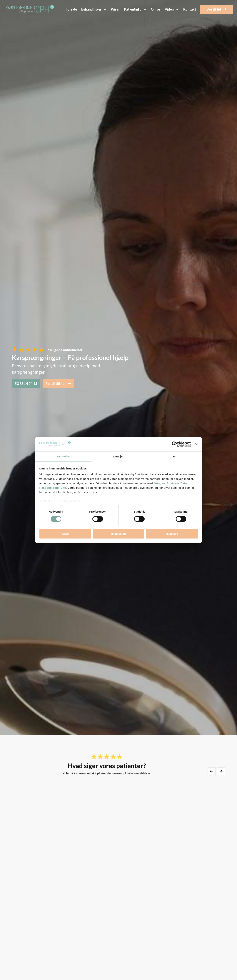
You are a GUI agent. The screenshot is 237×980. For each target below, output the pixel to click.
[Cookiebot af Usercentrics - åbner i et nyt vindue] (175, 444)
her (80, 501)
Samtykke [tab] (63, 456)
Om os (156, 9)
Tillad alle (172, 534)
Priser (115, 9)
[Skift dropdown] (105, 9)
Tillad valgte (118, 534)
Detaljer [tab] (118, 456)
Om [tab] (174, 456)
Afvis (65, 534)
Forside (71, 9)
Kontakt (190, 9)
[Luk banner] (196, 444)
